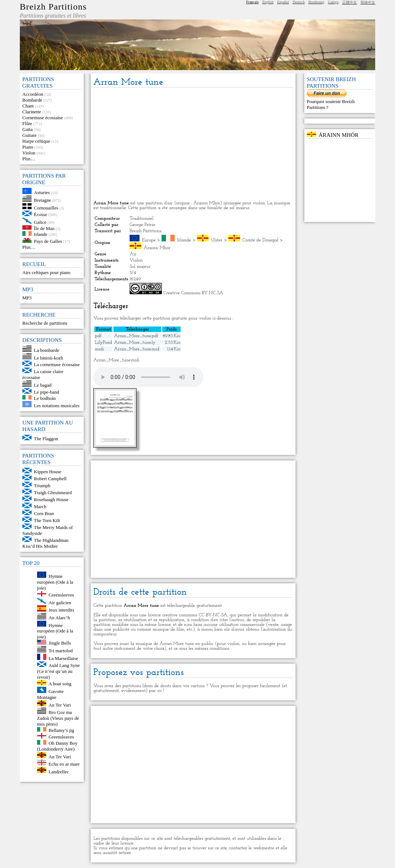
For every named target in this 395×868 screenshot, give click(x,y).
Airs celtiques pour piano (46, 272)
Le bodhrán (45, 398)
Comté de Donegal (260, 240)
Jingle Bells (60, 643)
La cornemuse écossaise (57, 364)
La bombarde (46, 350)
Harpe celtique (36, 141)
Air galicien (60, 602)
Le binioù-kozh (48, 358)
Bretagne (42, 200)
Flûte (27, 123)
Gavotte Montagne (50, 694)
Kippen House (48, 472)
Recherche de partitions (45, 323)
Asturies (42, 192)
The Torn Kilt (47, 520)
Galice (40, 222)
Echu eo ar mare (64, 764)
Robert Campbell (50, 479)
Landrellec (59, 771)
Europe (149, 240)
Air (133, 254)
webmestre (264, 848)
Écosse (40, 214)
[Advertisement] (193, 145)
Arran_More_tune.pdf (136, 336)
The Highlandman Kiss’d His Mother (46, 543)
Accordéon (33, 94)
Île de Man (44, 228)
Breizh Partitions (53, 7)
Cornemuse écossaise (43, 118)
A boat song (60, 684)
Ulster (217, 240)
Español (283, 2)
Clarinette (32, 112)
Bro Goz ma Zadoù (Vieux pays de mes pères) (58, 718)
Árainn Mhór (157, 248)
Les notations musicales (57, 406)
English (268, 2)
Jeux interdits (61, 610)
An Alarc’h (59, 618)
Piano (28, 147)
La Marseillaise (63, 658)
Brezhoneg (316, 2)
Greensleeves (61, 595)
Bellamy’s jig (61, 730)
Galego (333, 2)
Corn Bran (44, 513)
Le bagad (43, 385)
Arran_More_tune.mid (137, 349)
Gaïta (28, 129)
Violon (29, 153)
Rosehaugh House (51, 499)
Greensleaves (61, 737)
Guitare (30, 135)
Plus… (29, 159)
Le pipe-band (46, 392)
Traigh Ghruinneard (53, 493)
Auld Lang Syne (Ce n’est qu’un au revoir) (59, 671)
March (40, 506)
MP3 (27, 298)
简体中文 (368, 2)
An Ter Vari (60, 705)
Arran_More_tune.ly (135, 342)
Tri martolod (61, 651)
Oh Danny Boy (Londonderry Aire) (57, 746)
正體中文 (349, 2)
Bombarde (32, 100)
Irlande (41, 234)
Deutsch (299, 2)
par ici (155, 691)
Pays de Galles (48, 241)
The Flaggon (46, 439)
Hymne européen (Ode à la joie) (55, 582)
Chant (28, 106)
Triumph (42, 486)
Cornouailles (46, 207)
